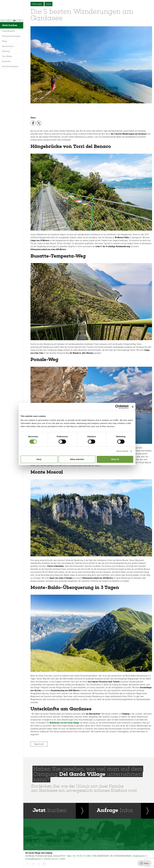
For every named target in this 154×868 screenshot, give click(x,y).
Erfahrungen (37, 4)
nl (3, 21)
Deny (39, 459)
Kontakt (6, 61)
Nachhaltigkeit (10, 66)
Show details (122, 451)
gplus (39, 864)
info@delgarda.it (139, 856)
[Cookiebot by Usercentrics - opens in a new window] (117, 407)
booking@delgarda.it (34, 859)
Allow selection (77, 459)
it (20, 21)
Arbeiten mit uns (51, 859)
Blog (4, 41)
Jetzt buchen (10, 25)
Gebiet (48, 4)
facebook (28, 864)
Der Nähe (7, 56)
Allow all (115, 459)
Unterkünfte (8, 31)
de (14, 21)
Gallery (6, 51)
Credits (62, 859)
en (9, 21)
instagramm (44, 864)
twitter (33, 864)
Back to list (39, 744)
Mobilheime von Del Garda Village (64, 723)
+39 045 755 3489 (83, 856)
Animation (8, 46)
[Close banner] (133, 407)
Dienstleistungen (11, 36)
